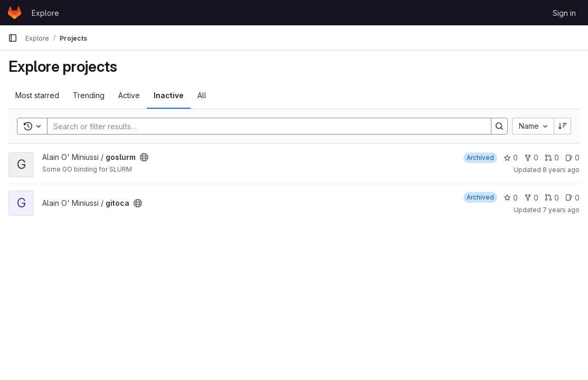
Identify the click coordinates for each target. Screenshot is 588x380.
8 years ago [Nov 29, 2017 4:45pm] (561, 170)
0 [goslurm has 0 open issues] (572, 158)
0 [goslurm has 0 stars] (511, 158)
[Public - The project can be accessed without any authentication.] (144, 157)
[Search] (264, 126)
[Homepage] (15, 13)
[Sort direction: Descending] (563, 126)
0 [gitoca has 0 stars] (511, 198)
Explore (45, 13)
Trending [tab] (89, 95)
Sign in (564, 13)
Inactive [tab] (169, 95)
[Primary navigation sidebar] (13, 38)
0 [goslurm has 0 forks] (531, 158)
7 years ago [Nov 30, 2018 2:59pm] (561, 210)
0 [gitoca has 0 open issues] (572, 198)
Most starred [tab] (37, 95)
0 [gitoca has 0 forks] (531, 198)
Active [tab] (129, 95)
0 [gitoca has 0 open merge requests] (552, 198)
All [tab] (202, 95)
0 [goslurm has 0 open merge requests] (552, 158)
